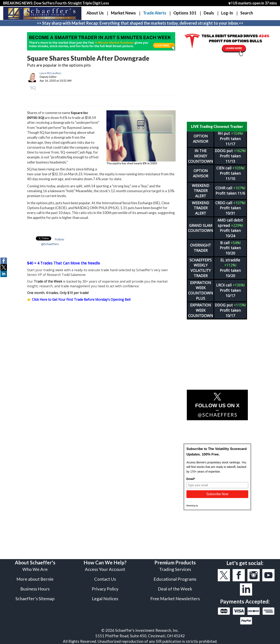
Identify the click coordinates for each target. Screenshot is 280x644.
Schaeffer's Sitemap (35, 599)
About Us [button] (95, 13)
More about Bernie (35, 579)
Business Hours (35, 589)
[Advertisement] (217, 89)
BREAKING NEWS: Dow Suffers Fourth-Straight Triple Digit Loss (56, 3)
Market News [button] (123, 13)
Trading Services (175, 569)
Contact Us (105, 579)
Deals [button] (209, 13)
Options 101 (185, 13)
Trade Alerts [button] (155, 13)
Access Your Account (105, 569)
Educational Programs (175, 579)
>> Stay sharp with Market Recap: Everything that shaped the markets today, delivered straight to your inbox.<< (140, 23)
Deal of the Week (175, 589)
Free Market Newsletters (175, 599)
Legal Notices (105, 599)
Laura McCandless (50, 73)
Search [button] (247, 13)
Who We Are (35, 569)
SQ (33, 87)
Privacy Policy (105, 589)
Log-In (227, 13)
